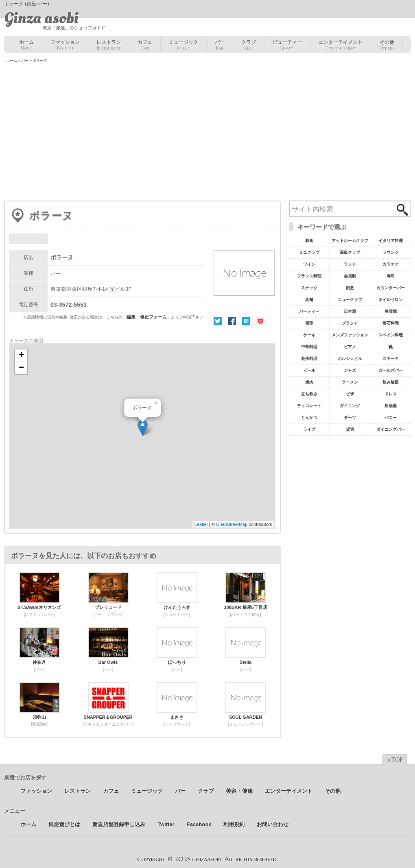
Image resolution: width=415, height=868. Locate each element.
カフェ (145, 45)
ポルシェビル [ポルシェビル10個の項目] (350, 359)
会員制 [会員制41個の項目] (350, 276)
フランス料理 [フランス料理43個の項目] (309, 276)
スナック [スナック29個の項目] (309, 288)
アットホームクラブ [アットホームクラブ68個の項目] (350, 241)
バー (220, 45)
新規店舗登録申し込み (119, 824)
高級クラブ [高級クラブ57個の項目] (350, 252)
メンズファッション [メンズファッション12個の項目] (350, 335)
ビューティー (287, 45)
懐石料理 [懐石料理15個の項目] (391, 323)
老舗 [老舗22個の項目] (309, 300)
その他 (387, 45)
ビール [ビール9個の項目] (309, 370)
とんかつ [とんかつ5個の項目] (309, 418)
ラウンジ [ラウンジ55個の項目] (391, 252)
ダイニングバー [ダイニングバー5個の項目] (391, 429)
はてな (246, 321)
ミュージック (183, 45)
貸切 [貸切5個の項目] (350, 429)
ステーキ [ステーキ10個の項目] (391, 359)
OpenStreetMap (232, 524)
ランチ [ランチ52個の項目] (350, 264)
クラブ (249, 45)
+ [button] (21, 355)
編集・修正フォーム (147, 317)
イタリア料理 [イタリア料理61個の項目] (391, 241)
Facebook (232, 321)
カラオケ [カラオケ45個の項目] (391, 264)
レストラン (109, 45)
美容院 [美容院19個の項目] (391, 311)
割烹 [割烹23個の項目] (350, 288)
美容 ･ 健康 (239, 791)
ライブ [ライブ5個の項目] (309, 429)
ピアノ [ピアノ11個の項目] (350, 347)
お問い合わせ (273, 824)
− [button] (21, 368)
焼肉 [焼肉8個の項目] (309, 382)
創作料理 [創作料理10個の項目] (309, 359)
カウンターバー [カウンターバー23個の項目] (391, 288)
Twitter (218, 321)
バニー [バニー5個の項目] (391, 418)
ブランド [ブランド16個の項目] (350, 323)
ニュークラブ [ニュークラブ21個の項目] (350, 300)
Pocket (260, 321)
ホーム (26, 45)
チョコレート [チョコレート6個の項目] (309, 406)
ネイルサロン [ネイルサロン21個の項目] (391, 300)
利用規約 (234, 824)
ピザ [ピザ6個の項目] (350, 394)
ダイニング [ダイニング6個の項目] (350, 406)
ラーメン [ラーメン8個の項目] (350, 382)
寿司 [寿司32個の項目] (391, 276)
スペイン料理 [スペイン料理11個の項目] (391, 335)
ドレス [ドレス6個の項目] (391, 394)
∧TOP (395, 760)
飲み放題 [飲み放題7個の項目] (391, 382)
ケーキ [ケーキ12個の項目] (309, 335)
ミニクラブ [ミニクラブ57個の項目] (309, 252)
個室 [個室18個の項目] (309, 323)
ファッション (65, 45)
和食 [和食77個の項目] (309, 241)
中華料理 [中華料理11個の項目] (309, 347)
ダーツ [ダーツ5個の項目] (350, 418)
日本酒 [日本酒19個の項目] (350, 311)
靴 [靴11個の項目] (391, 347)
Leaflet (201, 524)
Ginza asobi (41, 18)
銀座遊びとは (64, 824)
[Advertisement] (207, 133)
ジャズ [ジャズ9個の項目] (350, 370)
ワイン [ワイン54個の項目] (309, 264)
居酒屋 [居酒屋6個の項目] (391, 406)
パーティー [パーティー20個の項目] (309, 311)
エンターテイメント (341, 45)
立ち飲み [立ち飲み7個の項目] (309, 394)
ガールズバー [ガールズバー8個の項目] (391, 370)
